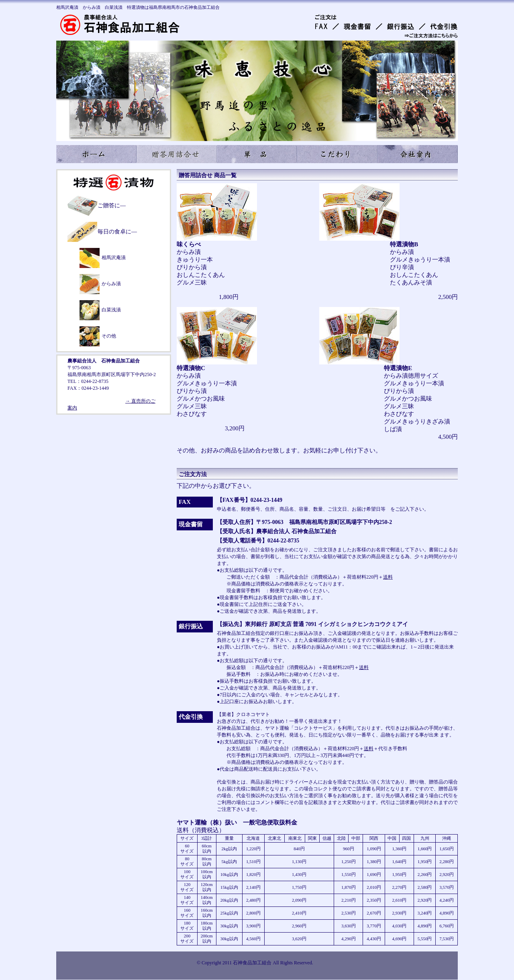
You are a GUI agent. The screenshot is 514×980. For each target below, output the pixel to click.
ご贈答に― (112, 206)
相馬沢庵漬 (114, 258)
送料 (388, 577)
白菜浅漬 (111, 310)
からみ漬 (111, 284)
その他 (109, 336)
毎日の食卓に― (117, 232)
